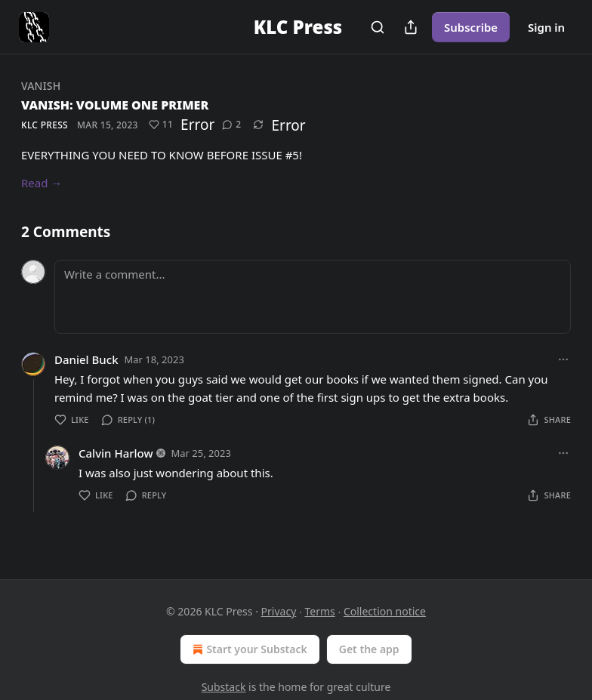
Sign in (546, 27)
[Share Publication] (411, 27)
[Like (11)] (161, 125)
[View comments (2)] (231, 125)
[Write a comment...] (313, 297)
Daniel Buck (86, 359)
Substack (224, 687)
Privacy (279, 611)
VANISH (41, 86)
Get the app (369, 649)
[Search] (378, 27)
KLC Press (45, 125)
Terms (319, 611)
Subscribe (471, 27)
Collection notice (385, 611)
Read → (42, 183)
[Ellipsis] (563, 359)
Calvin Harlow (116, 453)
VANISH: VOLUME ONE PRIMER (115, 105)
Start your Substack (248, 649)
